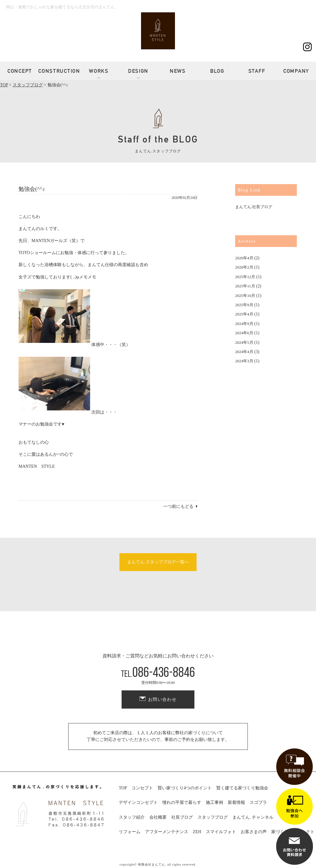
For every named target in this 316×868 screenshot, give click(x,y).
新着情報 (236, 802)
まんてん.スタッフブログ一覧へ (158, 562)
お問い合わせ (162, 699)
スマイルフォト (221, 832)
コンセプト (142, 788)
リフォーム (130, 832)
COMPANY (296, 71)
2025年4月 (244, 314)
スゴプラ (258, 802)
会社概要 (158, 817)
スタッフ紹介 (132, 817)
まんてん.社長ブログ (254, 207)
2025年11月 (245, 286)
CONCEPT (20, 71)
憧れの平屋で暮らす (182, 802)
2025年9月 (244, 305)
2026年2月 (244, 267)
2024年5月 (244, 342)
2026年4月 (244, 258)
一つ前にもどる (178, 506)
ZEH (197, 832)
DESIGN (138, 71)
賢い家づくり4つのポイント (185, 788)
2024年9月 (244, 324)
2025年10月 (245, 296)
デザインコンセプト (138, 802)
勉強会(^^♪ (32, 189)
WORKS (99, 71)
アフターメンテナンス (167, 832)
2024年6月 (244, 333)
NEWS (178, 71)
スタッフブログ (213, 817)
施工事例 (214, 802)
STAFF (257, 71)
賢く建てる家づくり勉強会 (242, 788)
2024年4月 (244, 352)
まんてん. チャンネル (253, 817)
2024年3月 (244, 361)
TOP (123, 788)
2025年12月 (245, 277)
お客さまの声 (254, 832)
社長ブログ (182, 817)
